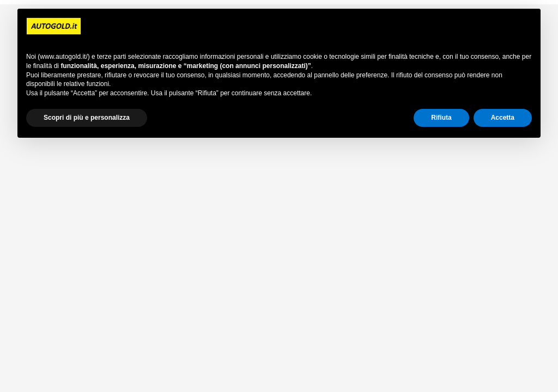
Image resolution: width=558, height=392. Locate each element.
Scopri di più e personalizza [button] (87, 118)
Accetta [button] (503, 118)
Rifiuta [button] (441, 118)
